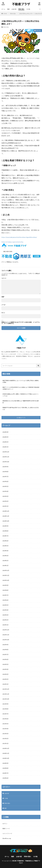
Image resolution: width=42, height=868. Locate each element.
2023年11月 (6, 575)
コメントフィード (7, 833)
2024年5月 (5, 546)
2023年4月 (5, 610)
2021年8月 (5, 709)
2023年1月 (5, 625)
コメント (4, 278)
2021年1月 (5, 743)
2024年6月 (5, 541)
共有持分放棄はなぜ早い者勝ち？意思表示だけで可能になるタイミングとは (21, 395)
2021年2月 (5, 739)
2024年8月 (5, 531)
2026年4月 (5, 432)
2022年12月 (6, 630)
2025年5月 (5, 486)
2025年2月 (5, 501)
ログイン (5, 824)
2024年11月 (6, 516)
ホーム (3, 9)
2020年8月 (5, 768)
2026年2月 (5, 442)
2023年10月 (6, 580)
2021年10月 (6, 699)
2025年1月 (5, 506)
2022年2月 (5, 679)
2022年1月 (5, 684)
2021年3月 (5, 734)
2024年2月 (5, 561)
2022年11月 (6, 635)
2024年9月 (5, 526)
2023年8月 (5, 590)
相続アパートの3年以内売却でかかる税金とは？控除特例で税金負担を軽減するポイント (21, 388)
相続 (8, 9)
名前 (3, 297)
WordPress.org (7, 838)
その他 (28, 9)
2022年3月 (5, 674)
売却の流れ (21, 9)
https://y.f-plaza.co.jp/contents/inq (12, 242)
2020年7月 (5, 773)
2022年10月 (6, 640)
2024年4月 (5, 551)
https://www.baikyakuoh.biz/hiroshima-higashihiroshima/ (19, 237)
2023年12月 (6, 570)
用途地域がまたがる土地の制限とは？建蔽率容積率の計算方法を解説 (21, 402)
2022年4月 (5, 669)
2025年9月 (5, 467)
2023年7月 (5, 595)
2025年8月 (5, 472)
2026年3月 (5, 437)
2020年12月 (6, 748)
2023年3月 (5, 615)
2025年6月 (5, 481)
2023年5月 (5, 605)
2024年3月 (5, 556)
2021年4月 (5, 729)
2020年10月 (6, 758)
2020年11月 (6, 753)
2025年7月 (5, 477)
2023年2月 (5, 620)
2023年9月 (5, 585)
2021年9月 (5, 704)
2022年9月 (5, 645)
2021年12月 (6, 689)
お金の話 (14, 9)
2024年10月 (6, 521)
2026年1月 (5, 447)
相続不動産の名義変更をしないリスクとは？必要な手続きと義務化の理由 (21, 381)
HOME (5, 14)
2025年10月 (6, 462)
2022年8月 (5, 650)
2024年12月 (6, 511)
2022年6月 (5, 659)
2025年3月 (5, 496)
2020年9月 (5, 763)
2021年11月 (6, 694)
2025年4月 (5, 491)
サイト (3, 313)
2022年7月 (5, 654)
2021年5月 (5, 724)
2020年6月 (5, 778)
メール (4, 305)
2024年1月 (5, 566)
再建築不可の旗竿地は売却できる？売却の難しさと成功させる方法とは (21, 408)
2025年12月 (6, 452)
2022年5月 (5, 664)
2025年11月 (6, 457)
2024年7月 (5, 536)
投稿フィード (6, 829)
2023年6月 (5, 600)
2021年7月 (5, 714)
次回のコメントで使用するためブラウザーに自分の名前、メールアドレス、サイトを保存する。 (21, 323)
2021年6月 (5, 719)
